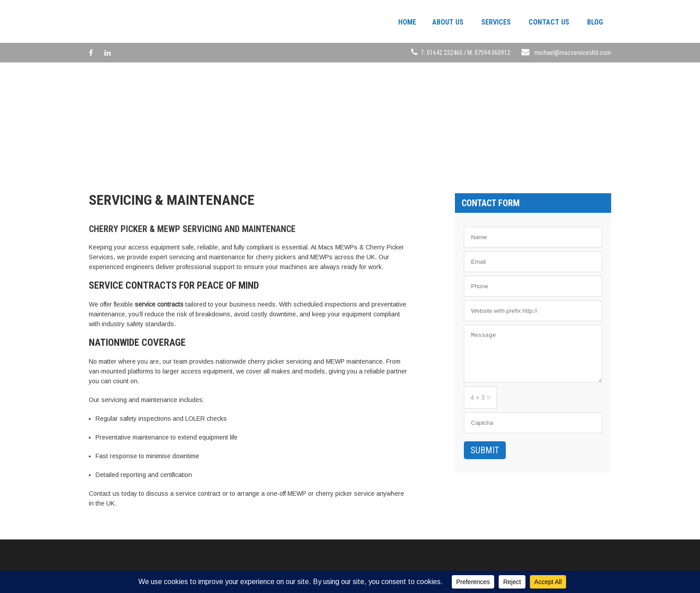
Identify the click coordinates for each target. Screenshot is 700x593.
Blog (595, 22)
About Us (448, 22)
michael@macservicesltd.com (573, 53)
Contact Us (549, 22)
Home (407, 22)
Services (496, 22)
